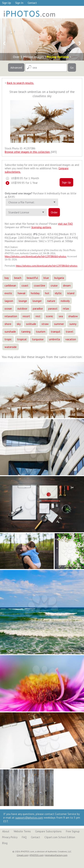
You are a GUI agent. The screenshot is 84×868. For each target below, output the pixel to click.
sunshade (10, 332)
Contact (32, 3)
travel (70, 332)
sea (61, 316)
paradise (38, 308)
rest (38, 316)
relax (66, 308)
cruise (54, 285)
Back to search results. (20, 83)
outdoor (22, 308)
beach (18, 278)
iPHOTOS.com (37, 855)
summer (59, 324)
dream (67, 285)
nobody (65, 301)
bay (7, 278)
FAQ (24, 837)
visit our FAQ (65, 224)
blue (46, 278)
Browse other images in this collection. (27, 152)
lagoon (9, 301)
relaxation (11, 316)
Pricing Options (58, 57)
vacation (71, 339)
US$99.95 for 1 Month (24, 178)
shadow (73, 316)
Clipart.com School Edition (60, 837)
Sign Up (7, 3)
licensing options (41, 227)
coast (25, 285)
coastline (40, 285)
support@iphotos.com (29, 818)
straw (45, 324)
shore (8, 324)
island (71, 293)
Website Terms (22, 831)
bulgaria (59, 278)
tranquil (56, 332)
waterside (11, 347)
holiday (35, 293)
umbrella (54, 339)
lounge (23, 301)
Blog (5, 843)
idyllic (58, 293)
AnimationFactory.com (56, 855)
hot (47, 293)
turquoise (38, 339)
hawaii (22, 293)
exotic (8, 293)
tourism (41, 332)
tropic (8, 339)
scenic (50, 316)
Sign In (19, 3)
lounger (37, 301)
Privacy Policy (10, 837)
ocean (8, 308)
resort (26, 316)
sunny (73, 324)
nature (51, 301)
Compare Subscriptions (48, 831)
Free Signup (73, 831)
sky (19, 324)
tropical (22, 339)
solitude (31, 324)
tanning (26, 332)
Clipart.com (23, 855)
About (6, 831)
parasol (53, 308)
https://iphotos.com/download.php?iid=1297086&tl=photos (36, 256)
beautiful (32, 278)
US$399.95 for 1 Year (23, 183)
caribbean (10, 285)
